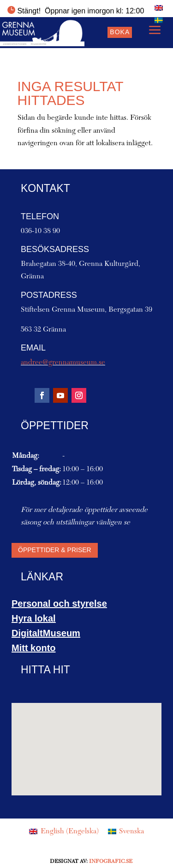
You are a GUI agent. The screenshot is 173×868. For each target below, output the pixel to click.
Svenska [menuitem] (131, 831)
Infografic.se (111, 862)
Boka (120, 32)
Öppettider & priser (55, 550)
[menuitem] (159, 8)
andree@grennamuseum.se (63, 363)
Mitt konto (34, 648)
